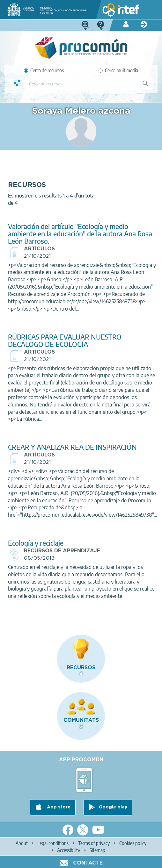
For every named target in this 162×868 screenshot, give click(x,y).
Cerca (148, 86)
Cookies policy (133, 843)
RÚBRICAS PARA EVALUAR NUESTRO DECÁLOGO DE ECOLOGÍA (65, 341)
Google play (113, 807)
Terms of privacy (94, 843)
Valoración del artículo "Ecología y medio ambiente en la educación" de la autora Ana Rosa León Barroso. (80, 234)
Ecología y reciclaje (36, 543)
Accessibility (69, 850)
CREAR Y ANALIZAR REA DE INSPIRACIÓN (72, 447)
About (22, 843)
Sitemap (97, 850)
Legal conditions (53, 843)
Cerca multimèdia (118, 70)
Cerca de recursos (44, 70)
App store (58, 807)
